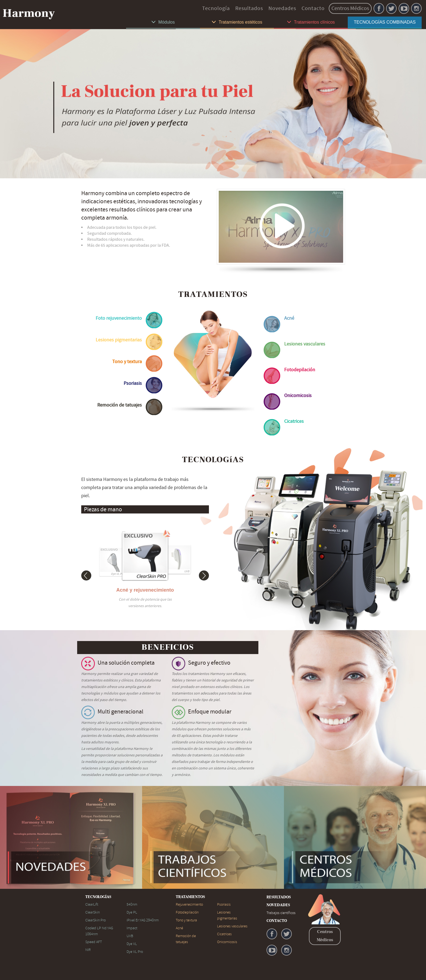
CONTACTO (277, 921)
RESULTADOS (279, 897)
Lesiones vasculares (232, 926)
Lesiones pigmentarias (227, 915)
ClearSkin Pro (95, 920)
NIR (88, 950)
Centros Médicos (350, 8)
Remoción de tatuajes (186, 939)
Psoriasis (224, 904)
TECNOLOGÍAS (98, 897)
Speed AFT (94, 942)
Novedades (282, 8)
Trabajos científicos (281, 913)
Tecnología (216, 8)
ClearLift (92, 904)
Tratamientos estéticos (237, 22)
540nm (132, 904)
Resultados (249, 8)
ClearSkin (93, 912)
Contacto (313, 8)
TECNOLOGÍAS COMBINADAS (385, 22)
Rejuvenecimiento (189, 904)
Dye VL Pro (135, 952)
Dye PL (132, 912)
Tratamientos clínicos (311, 22)
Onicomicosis (227, 942)
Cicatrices (224, 934)
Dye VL (132, 944)
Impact (132, 928)
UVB (130, 936)
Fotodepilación (187, 912)
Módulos (163, 22)
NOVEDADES (278, 905)
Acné (179, 928)
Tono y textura (186, 920)
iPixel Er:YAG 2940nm (143, 920)
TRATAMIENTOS (190, 897)
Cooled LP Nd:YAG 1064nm (99, 931)
